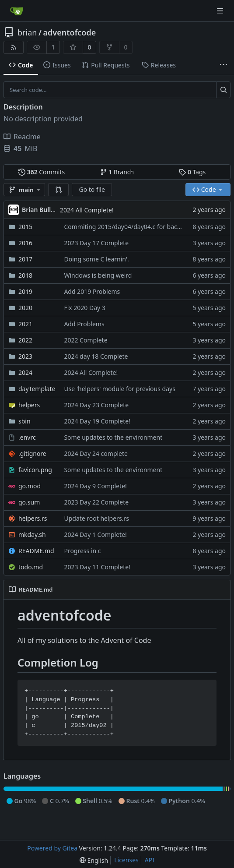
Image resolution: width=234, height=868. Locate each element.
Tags (192, 172)
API (150, 860)
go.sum (29, 502)
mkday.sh (32, 535)
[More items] (224, 65)
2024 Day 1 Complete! (95, 535)
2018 (25, 275)
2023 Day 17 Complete (96, 243)
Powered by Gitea (52, 848)
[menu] (94, 860)
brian (27, 32)
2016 (25, 243)
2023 (25, 356)
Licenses (126, 860)
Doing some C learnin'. (96, 259)
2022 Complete (86, 340)
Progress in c (82, 551)
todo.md (31, 567)
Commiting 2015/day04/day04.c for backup (126, 227)
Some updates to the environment (113, 437)
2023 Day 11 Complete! (97, 567)
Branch (117, 172)
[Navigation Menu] (221, 11)
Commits (42, 172)
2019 (25, 291)
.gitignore (32, 453)
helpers (29, 405)
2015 (25, 227)
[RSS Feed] (14, 47)
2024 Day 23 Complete (96, 405)
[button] (59, 190)
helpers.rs (33, 518)
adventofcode (70, 32)
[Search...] (223, 90)
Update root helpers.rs (96, 518)
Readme (22, 137)
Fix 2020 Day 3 (84, 308)
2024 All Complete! (87, 210)
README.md (36, 551)
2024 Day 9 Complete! (95, 486)
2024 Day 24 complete (96, 453)
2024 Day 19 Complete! (97, 421)
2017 (25, 259)
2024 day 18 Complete (96, 356)
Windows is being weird (98, 275)
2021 (25, 324)
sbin (24, 421)
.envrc (27, 437)
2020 (25, 308)
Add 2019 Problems (92, 291)
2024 (25, 372)
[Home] (17, 11)
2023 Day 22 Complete (96, 502)
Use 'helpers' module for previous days (119, 389)
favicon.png (35, 470)
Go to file (92, 189)
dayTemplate (37, 389)
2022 (25, 340)
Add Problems (84, 324)
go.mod (30, 486)
